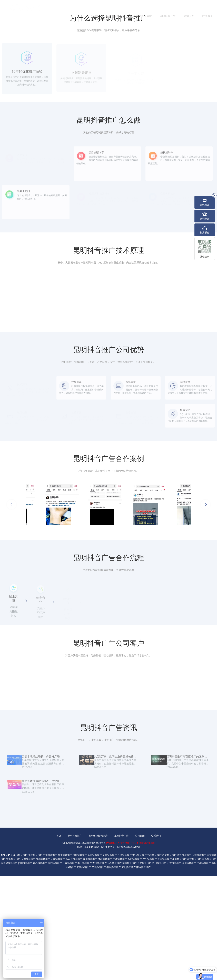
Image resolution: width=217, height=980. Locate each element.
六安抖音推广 (144, 967)
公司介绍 (189, 16)
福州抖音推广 (90, 963)
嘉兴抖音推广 (114, 971)
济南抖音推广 (165, 963)
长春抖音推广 (70, 967)
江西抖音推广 (204, 967)
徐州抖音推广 (189, 967)
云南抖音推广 (84, 971)
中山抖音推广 (85, 967)
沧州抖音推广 (159, 967)
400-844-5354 (195, 7)
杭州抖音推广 (65, 959)
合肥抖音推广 (135, 963)
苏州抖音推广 (95, 959)
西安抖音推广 (169, 959)
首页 (95, 16)
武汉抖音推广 (184, 959)
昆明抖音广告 (168, 16)
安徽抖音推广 (99, 971)
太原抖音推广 (58, 963)
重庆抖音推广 (140, 959)
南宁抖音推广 (194, 963)
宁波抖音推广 (120, 963)
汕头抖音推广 (114, 967)
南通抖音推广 (143, 971)
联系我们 (208, 16)
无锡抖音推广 (110, 959)
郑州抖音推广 (154, 959)
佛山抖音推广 (105, 963)
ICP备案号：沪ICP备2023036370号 (120, 951)
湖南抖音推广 (129, 967)
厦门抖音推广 (55, 967)
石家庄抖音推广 (74, 963)
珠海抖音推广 (100, 967)
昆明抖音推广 (114, 16)
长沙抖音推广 (125, 959)
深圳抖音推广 (80, 959)
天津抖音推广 (199, 959)
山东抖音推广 (174, 967)
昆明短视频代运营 (141, 16)
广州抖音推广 (50, 959)
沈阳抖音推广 (150, 963)
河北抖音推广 (129, 971)
